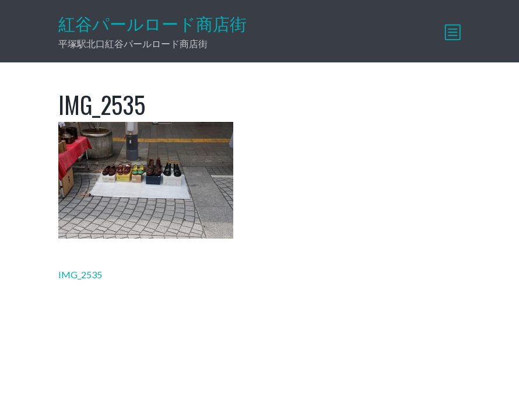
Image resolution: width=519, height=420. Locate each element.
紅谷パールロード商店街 (152, 24)
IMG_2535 (80, 274)
